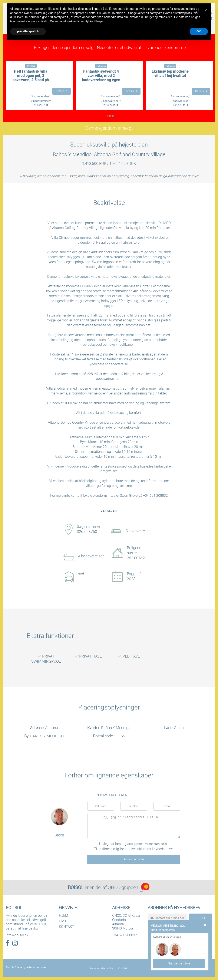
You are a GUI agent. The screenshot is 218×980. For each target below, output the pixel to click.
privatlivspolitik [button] (28, 31)
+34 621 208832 (125, 935)
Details (61, 91)
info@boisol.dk (17, 935)
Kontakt (123, 968)
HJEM (64, 915)
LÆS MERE (40, 105)
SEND (201, 917)
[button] (206, 10)
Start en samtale (179, 963)
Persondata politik (156, 844)
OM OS (64, 921)
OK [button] (199, 31)
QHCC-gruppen (123, 887)
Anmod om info (134, 859)
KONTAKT (67, 926)
